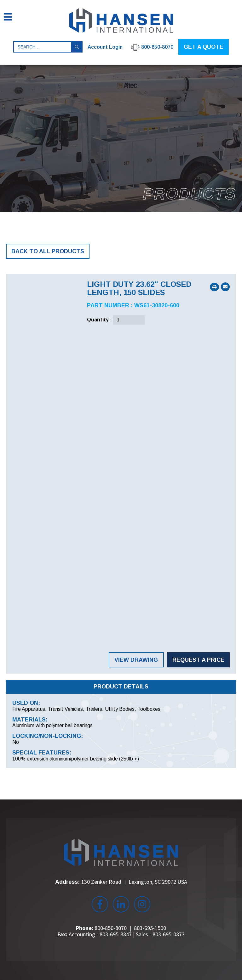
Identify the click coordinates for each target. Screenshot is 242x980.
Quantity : (99, 320)
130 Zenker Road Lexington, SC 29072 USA (134, 882)
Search (77, 47)
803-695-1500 (150, 928)
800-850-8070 (111, 928)
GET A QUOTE (204, 47)
